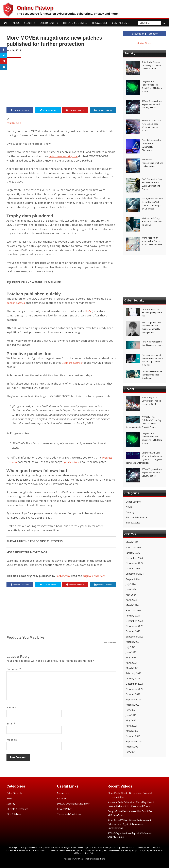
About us (62, 799)
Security (30, 23)
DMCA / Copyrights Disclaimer (73, 804)
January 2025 (133, 553)
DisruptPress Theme (97, 859)
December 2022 (134, 684)
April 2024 (131, 600)
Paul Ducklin (14, 123)
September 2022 (135, 700)
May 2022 (131, 720)
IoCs (89, 311)
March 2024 (132, 605)
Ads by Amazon (110, 643)
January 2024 (133, 616)
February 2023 (134, 673)
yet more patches (73, 363)
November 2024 (134, 563)
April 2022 (131, 726)
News (16, 23)
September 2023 (135, 637)
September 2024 (135, 574)
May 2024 (131, 595)
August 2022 (133, 705)
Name (11, 708)
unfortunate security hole (65, 156)
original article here (96, 576)
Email (11, 724)
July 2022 (131, 710)
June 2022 (131, 715)
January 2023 (133, 679)
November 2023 (134, 626)
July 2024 (131, 584)
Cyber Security (49, 23)
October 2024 (133, 569)
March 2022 (132, 731)
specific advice (73, 462)
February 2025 (134, 548)
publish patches (16, 303)
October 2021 (133, 736)
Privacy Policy (64, 809)
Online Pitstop (41, 7)
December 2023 (134, 621)
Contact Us (119, 23)
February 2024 (134, 610)
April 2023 (131, 663)
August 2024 (133, 579)
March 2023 (132, 668)
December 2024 (134, 558)
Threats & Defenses (75, 23)
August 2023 (133, 642)
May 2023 (131, 658)
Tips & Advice (100, 23)
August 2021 (133, 747)
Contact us (63, 794)
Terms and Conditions (69, 815)
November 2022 (134, 689)
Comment (14, 669)
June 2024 (131, 589)
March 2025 (132, 542)
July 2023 (131, 647)
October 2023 (133, 631)
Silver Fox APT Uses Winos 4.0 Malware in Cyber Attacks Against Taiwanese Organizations (130, 825)
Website (12, 740)
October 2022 (133, 694)
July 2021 (131, 752)
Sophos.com (63, 576)
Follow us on (144, 34)
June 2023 (131, 652)
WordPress (79, 859)
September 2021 (135, 741)
